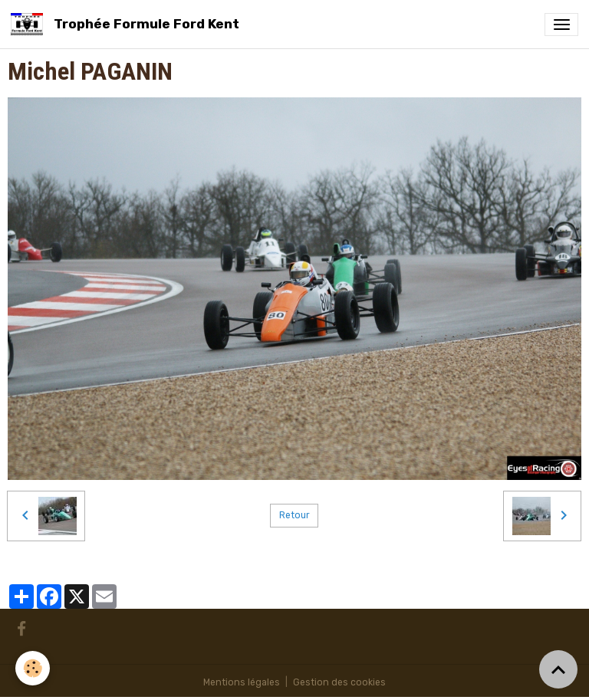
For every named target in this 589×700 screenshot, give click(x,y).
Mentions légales (242, 682)
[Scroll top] (558, 669)
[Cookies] (33, 668)
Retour (294, 515)
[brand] (128, 24)
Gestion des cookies (339, 682)
